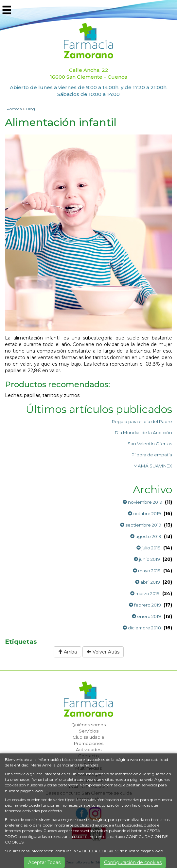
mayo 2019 (147, 571)
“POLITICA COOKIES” (98, 851)
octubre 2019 (144, 513)
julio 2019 (149, 548)
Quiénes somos (88, 725)
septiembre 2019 (141, 525)
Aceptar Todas (44, 862)
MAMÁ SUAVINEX (153, 466)
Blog (31, 109)
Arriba (67, 652)
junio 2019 (147, 559)
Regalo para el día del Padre (142, 421)
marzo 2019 (145, 593)
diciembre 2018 (142, 628)
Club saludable (88, 737)
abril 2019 (148, 582)
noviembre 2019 (142, 502)
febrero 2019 (145, 605)
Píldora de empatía (152, 455)
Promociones (89, 743)
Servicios (89, 731)
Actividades (89, 750)
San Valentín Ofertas (150, 444)
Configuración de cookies (133, 862)
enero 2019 (146, 616)
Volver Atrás (103, 652)
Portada (14, 109)
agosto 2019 (146, 536)
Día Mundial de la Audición (143, 433)
